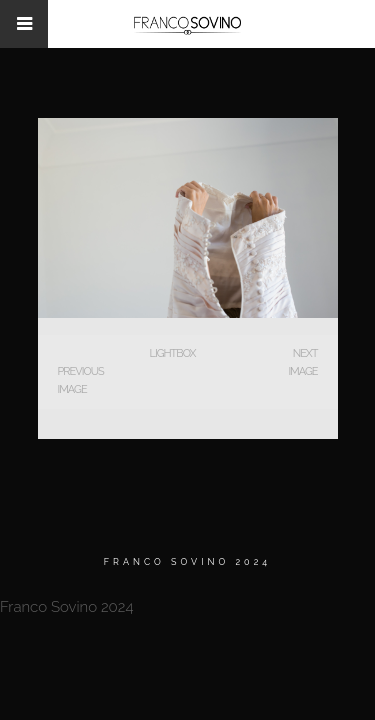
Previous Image (81, 380)
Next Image (302, 362)
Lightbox (172, 353)
